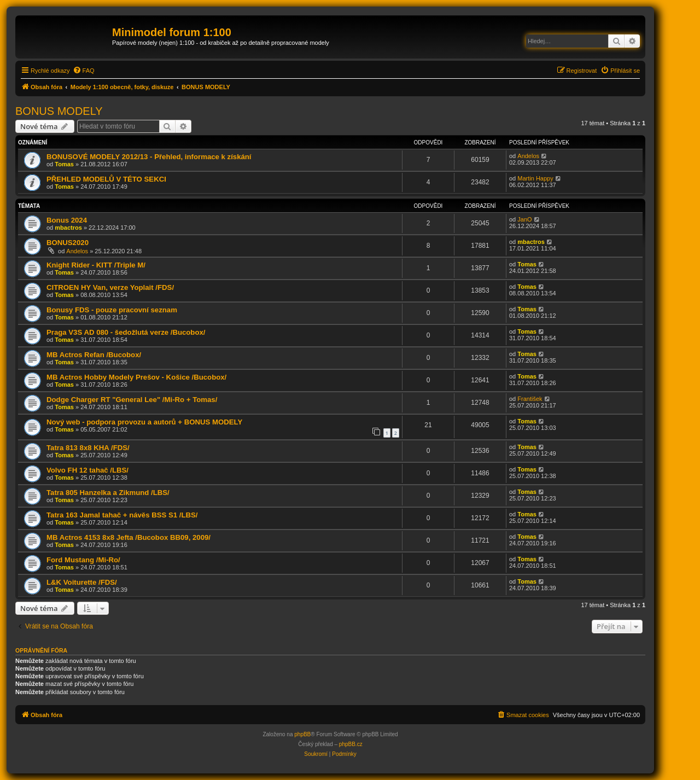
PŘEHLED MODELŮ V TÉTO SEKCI (106, 179)
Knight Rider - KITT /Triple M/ (96, 265)
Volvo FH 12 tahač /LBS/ (87, 470)
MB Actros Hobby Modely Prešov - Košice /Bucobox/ (136, 377)
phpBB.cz (351, 744)
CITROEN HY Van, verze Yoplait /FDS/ (110, 287)
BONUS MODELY (59, 111)
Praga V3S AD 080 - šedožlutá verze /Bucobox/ (126, 332)
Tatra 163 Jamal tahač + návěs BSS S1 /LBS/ (122, 515)
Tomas (64, 164)
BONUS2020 (68, 243)
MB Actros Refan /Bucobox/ (94, 355)
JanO (524, 219)
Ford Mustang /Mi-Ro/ (83, 560)
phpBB (302, 734)
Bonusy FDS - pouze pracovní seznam (112, 310)
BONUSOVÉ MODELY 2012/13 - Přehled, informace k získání (149, 157)
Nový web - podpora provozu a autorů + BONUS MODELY (144, 422)
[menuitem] (84, 71)
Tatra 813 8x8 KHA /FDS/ (88, 448)
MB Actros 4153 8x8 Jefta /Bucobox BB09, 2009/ (129, 537)
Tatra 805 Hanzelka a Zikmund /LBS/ (108, 493)
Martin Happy (535, 178)
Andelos (528, 156)
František (530, 399)
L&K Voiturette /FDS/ (82, 582)
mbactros (68, 228)
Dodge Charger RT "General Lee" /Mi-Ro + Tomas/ (132, 400)
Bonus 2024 (67, 220)
